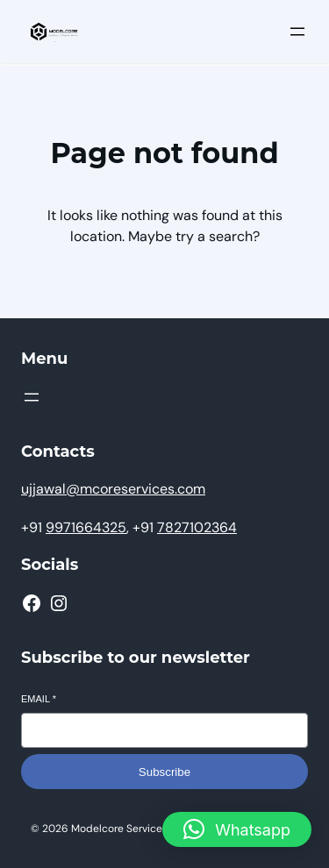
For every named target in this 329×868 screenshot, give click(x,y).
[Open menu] (297, 32)
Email (39, 699)
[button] (237, 829)
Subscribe (164, 772)
